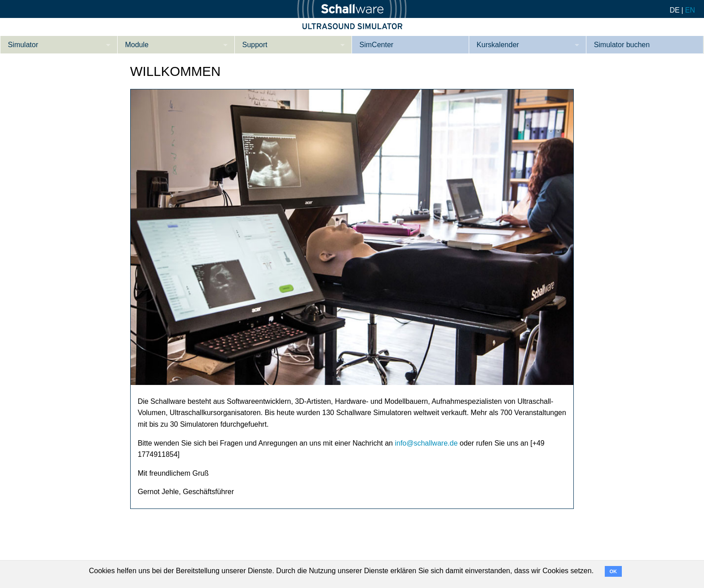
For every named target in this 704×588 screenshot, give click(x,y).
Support (255, 45)
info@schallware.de (426, 443)
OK (614, 571)
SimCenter (377, 45)
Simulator (23, 45)
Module (136, 45)
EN (690, 10)
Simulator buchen (622, 45)
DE (674, 10)
